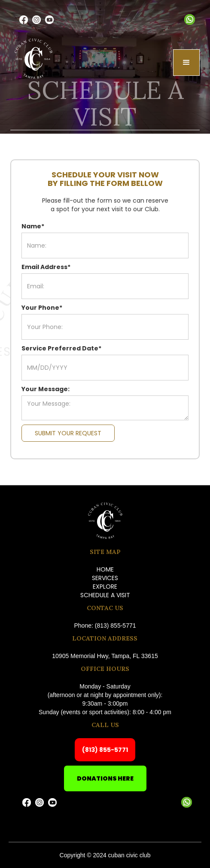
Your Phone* (42, 308)
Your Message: (46, 389)
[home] (31, 59)
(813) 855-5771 (105, 750)
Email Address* (46, 267)
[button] (186, 63)
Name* (33, 226)
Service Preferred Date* (61, 348)
